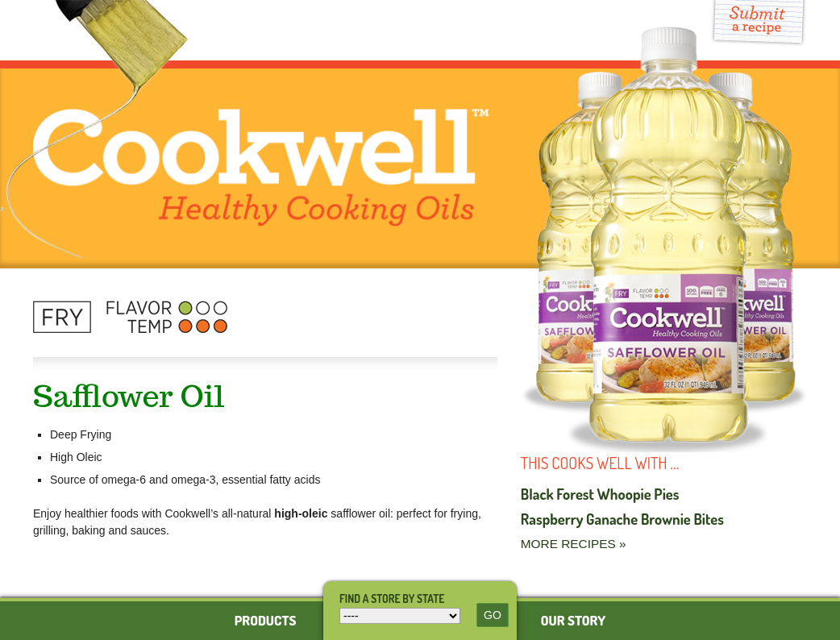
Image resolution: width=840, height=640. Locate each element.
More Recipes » (574, 544)
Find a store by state (392, 598)
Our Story (573, 620)
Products (266, 620)
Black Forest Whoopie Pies (600, 494)
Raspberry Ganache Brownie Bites (622, 519)
